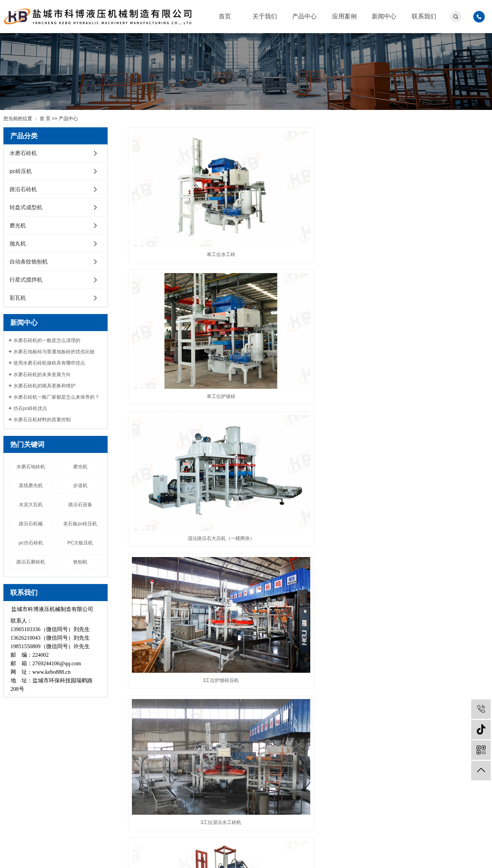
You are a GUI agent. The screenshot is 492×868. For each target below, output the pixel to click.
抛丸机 (18, 244)
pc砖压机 (21, 171)
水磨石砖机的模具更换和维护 (44, 386)
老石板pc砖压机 (80, 524)
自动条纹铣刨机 (29, 262)
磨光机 (18, 225)
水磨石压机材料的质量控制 (42, 419)
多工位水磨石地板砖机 (184, 490)
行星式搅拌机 (26, 280)
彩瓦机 (18, 298)
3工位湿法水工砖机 (308, 301)
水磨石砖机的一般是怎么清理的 (47, 340)
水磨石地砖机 (31, 467)
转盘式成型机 (26, 207)
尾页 (458, 612)
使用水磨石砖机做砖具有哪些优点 (49, 363)
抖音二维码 (465, 783)
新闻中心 (384, 16)
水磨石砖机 (23, 153)
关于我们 (265, 16)
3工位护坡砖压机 (184, 301)
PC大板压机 (80, 543)
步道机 (80, 485)
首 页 (45, 118)
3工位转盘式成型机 (184, 585)
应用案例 (344, 16)
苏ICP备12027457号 (124, 856)
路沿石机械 (31, 524)
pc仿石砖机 (31, 543)
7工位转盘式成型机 (308, 585)
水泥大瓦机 (31, 504)
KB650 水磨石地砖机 (432, 396)
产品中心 (304, 16)
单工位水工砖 (184, 207)
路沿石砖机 (23, 189)
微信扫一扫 (417, 785)
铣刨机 (80, 562)
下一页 (438, 612)
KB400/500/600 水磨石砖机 (308, 396)
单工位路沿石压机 (308, 490)
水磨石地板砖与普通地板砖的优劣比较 (54, 352)
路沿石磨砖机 (31, 562)
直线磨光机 (31, 485)
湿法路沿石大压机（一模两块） (432, 207)
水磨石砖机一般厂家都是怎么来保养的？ (56, 397)
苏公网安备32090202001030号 (181, 856)
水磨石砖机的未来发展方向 (42, 374)
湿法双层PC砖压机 (432, 301)
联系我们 (424, 16)
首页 (225, 16)
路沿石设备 (80, 504)
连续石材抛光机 (432, 585)
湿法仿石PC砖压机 (184, 396)
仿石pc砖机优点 (30, 408)
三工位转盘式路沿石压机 (432, 490)
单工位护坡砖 (308, 207)
